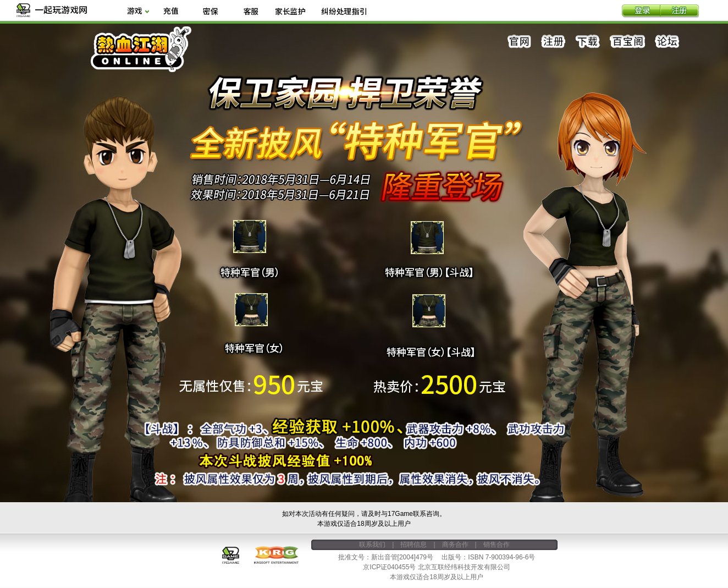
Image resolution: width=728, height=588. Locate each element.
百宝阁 (627, 42)
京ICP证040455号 (389, 567)
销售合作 (497, 545)
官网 (520, 42)
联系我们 (372, 545)
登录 (641, 12)
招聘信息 (413, 545)
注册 (680, 12)
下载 (588, 42)
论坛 (667, 42)
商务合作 (455, 545)
